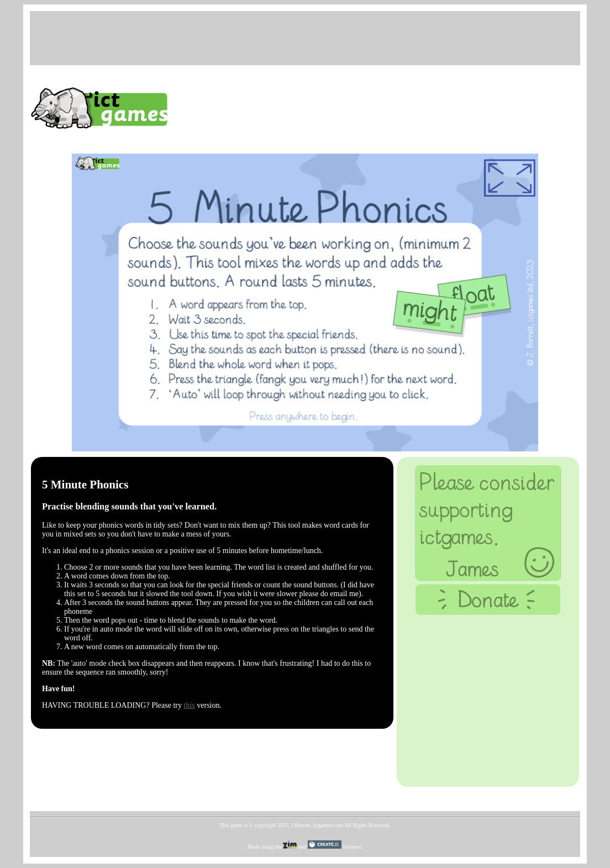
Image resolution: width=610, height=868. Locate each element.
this (190, 705)
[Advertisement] (305, 37)
